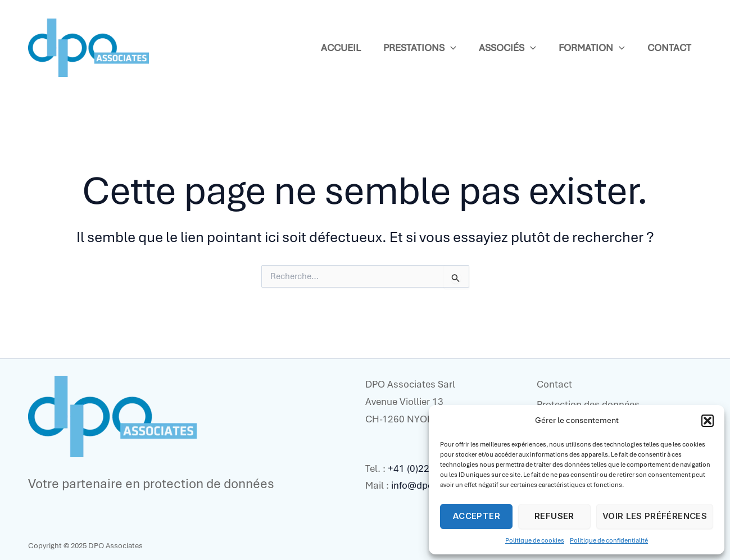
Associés (507, 48)
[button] (708, 421)
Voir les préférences (655, 516)
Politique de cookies (535, 540)
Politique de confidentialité (609, 540)
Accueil (341, 48)
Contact (669, 48)
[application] (450, 48)
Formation (592, 48)
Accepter (476, 516)
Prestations (420, 48)
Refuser (554, 516)
